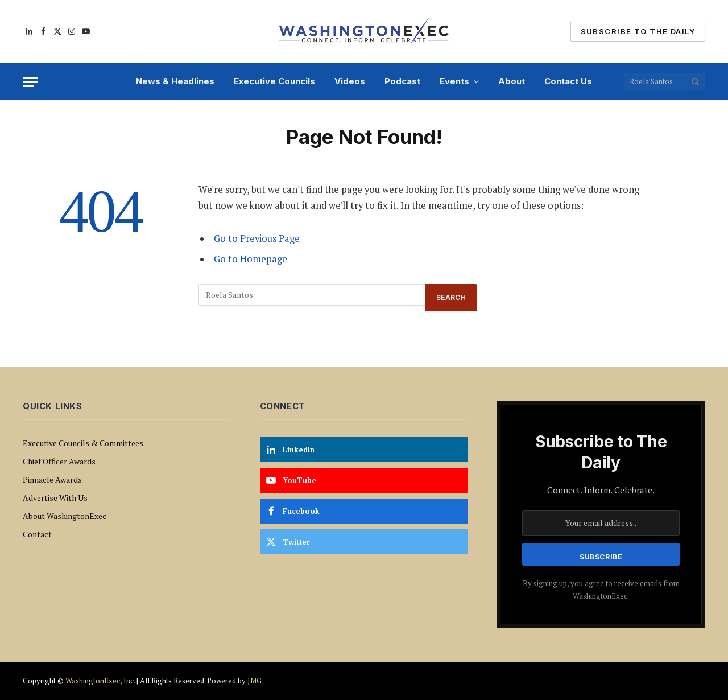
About (512, 81)
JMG (255, 681)
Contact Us (568, 81)
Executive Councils (274, 81)
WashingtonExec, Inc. (100, 681)
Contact (37, 534)
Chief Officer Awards (59, 461)
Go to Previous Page (257, 238)
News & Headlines (175, 81)
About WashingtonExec (65, 516)
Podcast (402, 81)
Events (454, 81)
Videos (350, 81)
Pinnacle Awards (52, 479)
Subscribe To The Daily (638, 31)
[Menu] (30, 82)
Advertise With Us (55, 498)
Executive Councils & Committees (83, 443)
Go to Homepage (251, 259)
